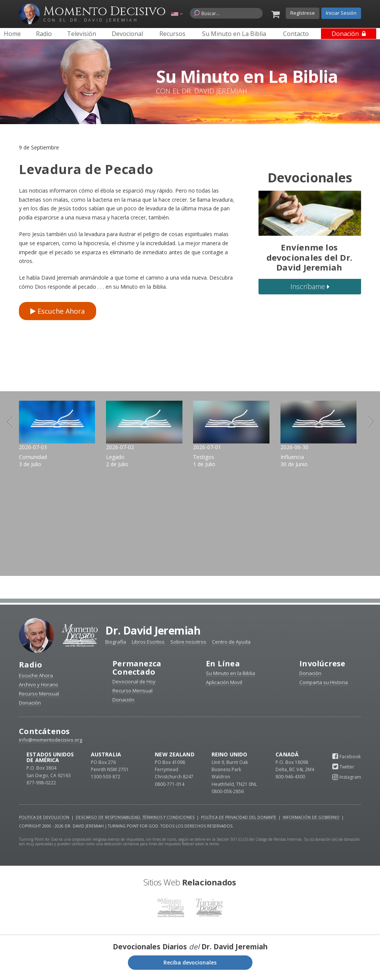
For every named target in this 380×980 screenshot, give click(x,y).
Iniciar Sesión (341, 13)
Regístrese (303, 13)
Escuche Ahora (58, 311)
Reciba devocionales (190, 965)
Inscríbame (310, 286)
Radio (30, 668)
